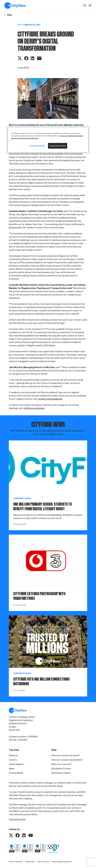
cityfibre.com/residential (50, 399)
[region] (48, 140)
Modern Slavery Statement (62, 862)
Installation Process (61, 769)
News (12, 769)
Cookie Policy (30, 862)
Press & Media (16, 773)
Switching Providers (61, 773)
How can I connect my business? (67, 760)
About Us (13, 755)
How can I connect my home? (65, 755)
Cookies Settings (37, 146)
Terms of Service (43, 862)
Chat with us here (17, 819)
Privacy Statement (16, 862)
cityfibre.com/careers (34, 408)
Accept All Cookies (58, 146)
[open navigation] (90, 5)
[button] (85, 5)
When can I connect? (61, 764)
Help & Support (17, 764)
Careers (13, 760)
